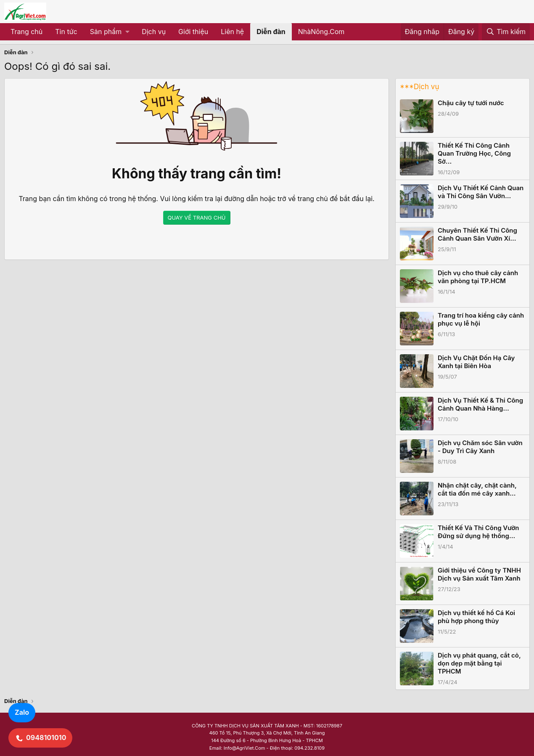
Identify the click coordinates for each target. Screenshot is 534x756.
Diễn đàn (271, 32)
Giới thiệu (193, 32)
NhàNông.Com (321, 32)
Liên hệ (232, 32)
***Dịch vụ (419, 87)
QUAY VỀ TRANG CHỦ (197, 218)
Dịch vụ (154, 32)
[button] (110, 32)
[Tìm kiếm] (506, 32)
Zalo (22, 712)
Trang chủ (26, 32)
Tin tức (66, 32)
